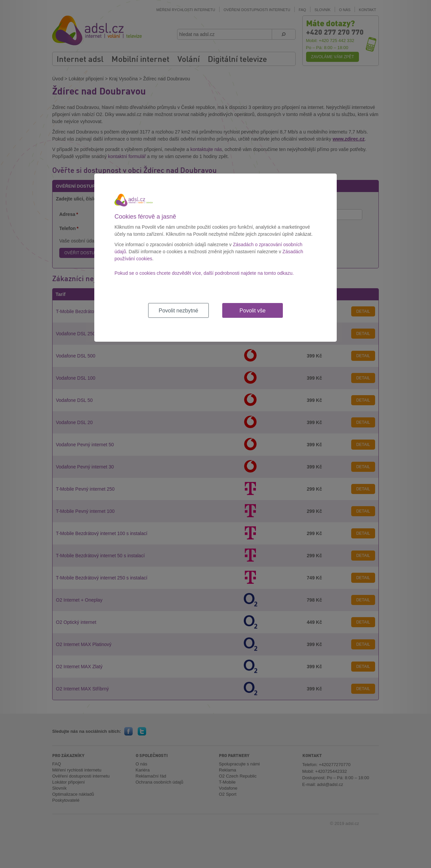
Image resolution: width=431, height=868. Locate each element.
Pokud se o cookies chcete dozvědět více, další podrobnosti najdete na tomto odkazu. (204, 273)
